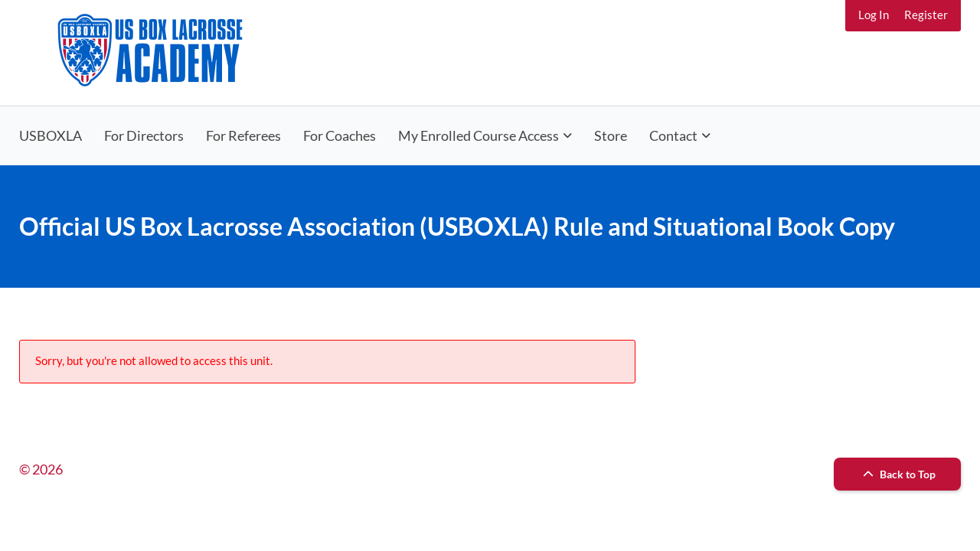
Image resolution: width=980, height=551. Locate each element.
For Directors (144, 135)
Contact (673, 135)
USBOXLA (51, 135)
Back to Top (897, 474)
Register (926, 15)
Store (611, 135)
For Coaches (340, 135)
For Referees (243, 135)
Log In (874, 15)
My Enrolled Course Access (479, 135)
